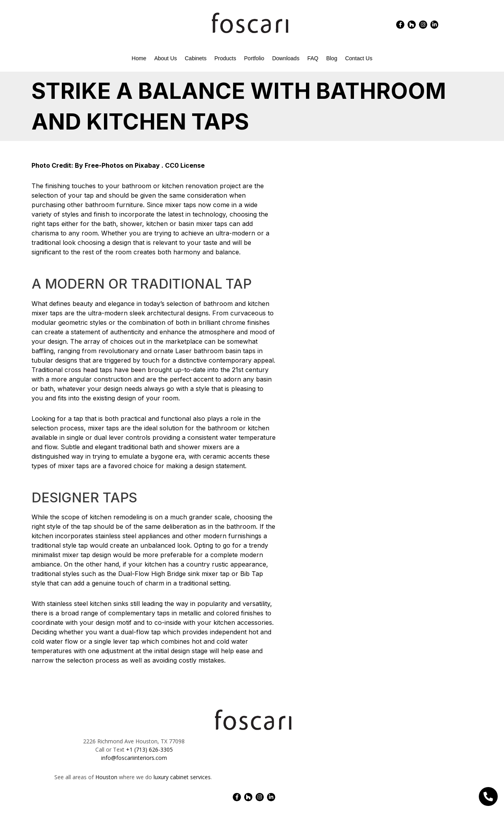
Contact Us (359, 58)
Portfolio (254, 58)
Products (225, 58)
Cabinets (195, 58)
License (193, 165)
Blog (332, 58)
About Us (166, 58)
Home (139, 58)
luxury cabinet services (182, 777)
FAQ (313, 58)
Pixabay (147, 165)
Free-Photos (104, 165)
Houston (106, 777)
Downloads (286, 58)
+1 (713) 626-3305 (149, 749)
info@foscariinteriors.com (134, 758)
